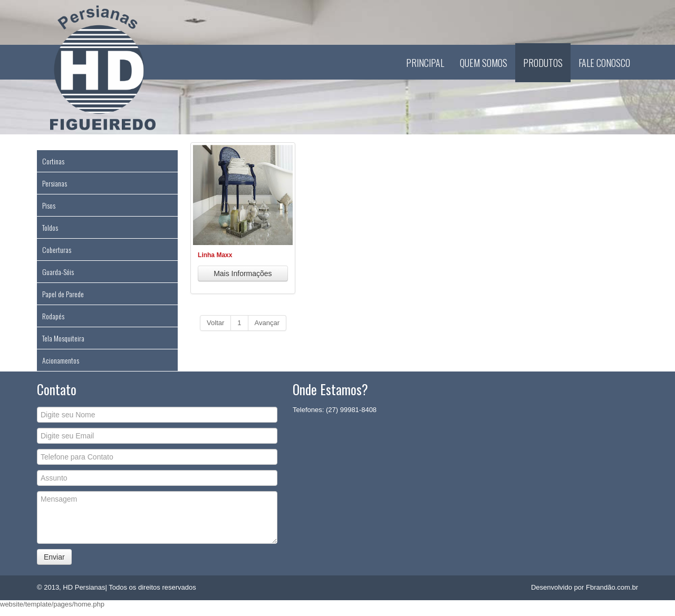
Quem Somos (484, 63)
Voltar (215, 323)
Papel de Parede (63, 294)
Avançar (267, 323)
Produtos (543, 63)
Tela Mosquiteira (63, 338)
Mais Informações (243, 273)
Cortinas (53, 161)
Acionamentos (61, 360)
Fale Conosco (604, 63)
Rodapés (53, 316)
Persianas (55, 183)
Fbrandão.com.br (612, 587)
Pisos (49, 205)
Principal (425, 63)
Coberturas (57, 250)
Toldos (50, 227)
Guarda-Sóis (58, 272)
